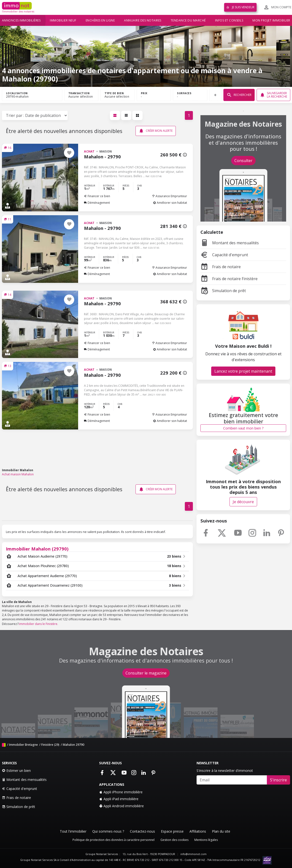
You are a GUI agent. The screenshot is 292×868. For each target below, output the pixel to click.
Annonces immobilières (21, 20)
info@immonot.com (193, 854)
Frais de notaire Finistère (229, 279)
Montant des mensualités (230, 243)
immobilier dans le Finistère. (39, 624)
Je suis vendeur (240, 7)
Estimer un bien (16, 771)
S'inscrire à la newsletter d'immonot (225, 771)
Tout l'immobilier (73, 831)
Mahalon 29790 (73, 745)
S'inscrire (278, 780)
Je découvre (243, 502)
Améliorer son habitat (170, 203)
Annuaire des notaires (143, 20)
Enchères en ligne (100, 20)
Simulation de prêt (223, 291)
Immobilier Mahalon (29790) (37, 549)
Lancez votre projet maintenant (243, 371)
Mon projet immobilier (271, 20)
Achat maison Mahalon (18, 474)
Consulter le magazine (146, 673)
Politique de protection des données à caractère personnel (114, 840)
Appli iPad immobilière (119, 799)
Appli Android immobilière (121, 806)
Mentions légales (206, 840)
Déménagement (97, 203)
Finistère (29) (50, 745)
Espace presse (172, 831)
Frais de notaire (221, 267)
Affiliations (198, 831)
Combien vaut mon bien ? (243, 428)
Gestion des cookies (174, 840)
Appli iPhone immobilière (121, 792)
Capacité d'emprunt (224, 255)
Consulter (243, 161)
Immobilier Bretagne (23, 745)
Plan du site (221, 831)
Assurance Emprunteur (169, 196)
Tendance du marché (188, 20)
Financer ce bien (97, 196)
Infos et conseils (229, 20)
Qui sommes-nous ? (108, 831)
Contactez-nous (142, 831)
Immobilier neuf (63, 20)
